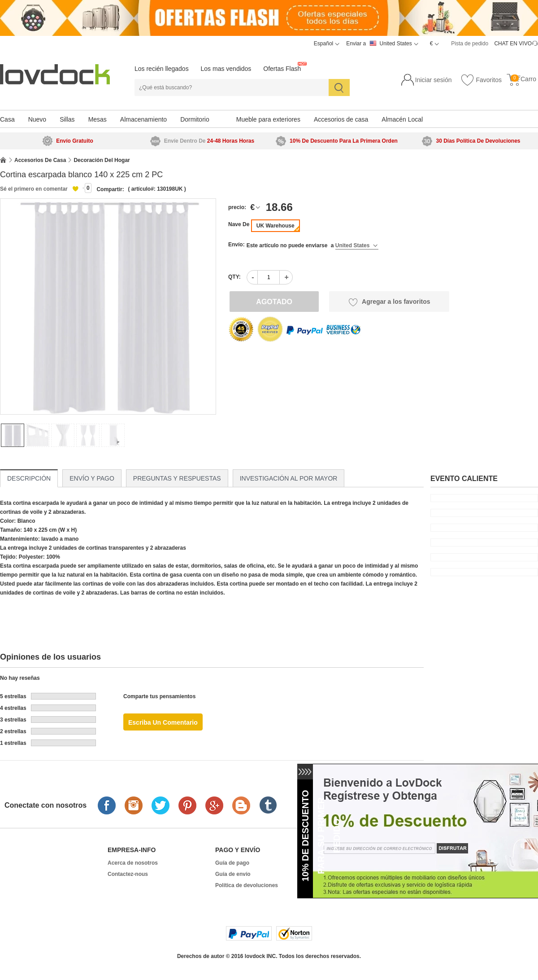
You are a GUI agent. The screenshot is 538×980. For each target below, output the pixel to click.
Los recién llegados (162, 69)
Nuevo (37, 119)
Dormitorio (195, 119)
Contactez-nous (128, 874)
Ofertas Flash (282, 69)
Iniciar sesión (434, 80)
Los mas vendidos (226, 69)
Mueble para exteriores (268, 119)
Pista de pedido (470, 44)
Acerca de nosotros (133, 863)
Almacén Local (402, 119)
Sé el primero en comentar (34, 189)
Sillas (67, 119)
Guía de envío (233, 874)
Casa (7, 119)
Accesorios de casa (341, 119)
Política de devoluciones (247, 885)
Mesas (98, 119)
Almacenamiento (143, 119)
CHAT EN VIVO (513, 44)
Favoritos (481, 80)
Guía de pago (232, 863)
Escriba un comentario (163, 722)
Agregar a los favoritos (389, 302)
